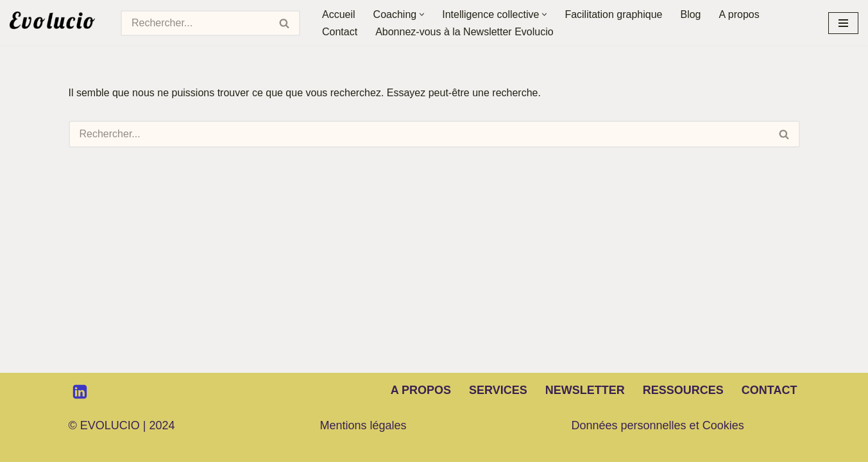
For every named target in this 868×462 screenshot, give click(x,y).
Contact (340, 32)
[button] (422, 14)
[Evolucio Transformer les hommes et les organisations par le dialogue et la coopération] (55, 23)
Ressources (683, 390)
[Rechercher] (195, 23)
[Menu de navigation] (843, 23)
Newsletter (585, 390)
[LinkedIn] (80, 392)
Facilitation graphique (613, 14)
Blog (690, 14)
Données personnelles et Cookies (658, 425)
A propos (739, 14)
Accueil (339, 14)
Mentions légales (363, 425)
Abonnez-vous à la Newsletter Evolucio (464, 32)
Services (498, 390)
